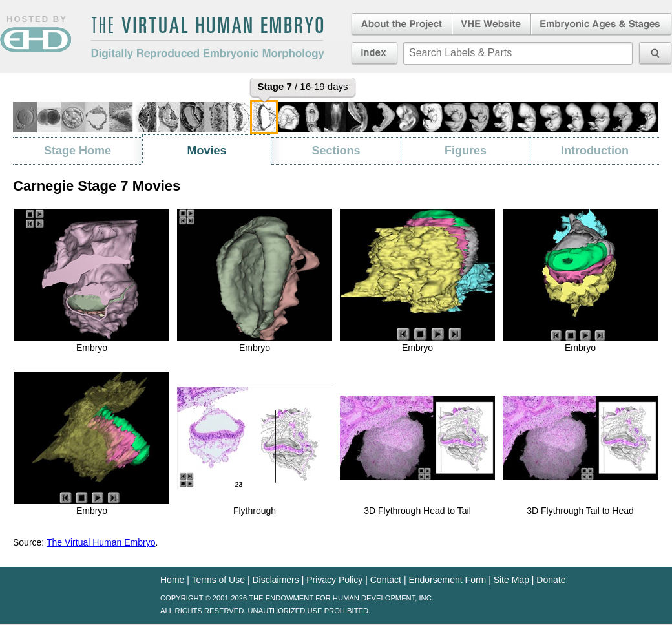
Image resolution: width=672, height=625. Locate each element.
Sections (336, 151)
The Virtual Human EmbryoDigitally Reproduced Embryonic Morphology (207, 38)
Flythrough (255, 511)
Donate (551, 580)
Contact (386, 580)
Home (172, 580)
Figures (466, 151)
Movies (206, 151)
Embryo (92, 348)
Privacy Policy (334, 580)
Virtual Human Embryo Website (491, 25)
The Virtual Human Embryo (101, 542)
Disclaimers (275, 580)
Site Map (511, 580)
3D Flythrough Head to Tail (417, 511)
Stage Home (78, 151)
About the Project (401, 25)
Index (374, 53)
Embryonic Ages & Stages (602, 25)
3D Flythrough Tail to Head (580, 511)
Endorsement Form (447, 580)
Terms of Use (218, 580)
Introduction (595, 151)
